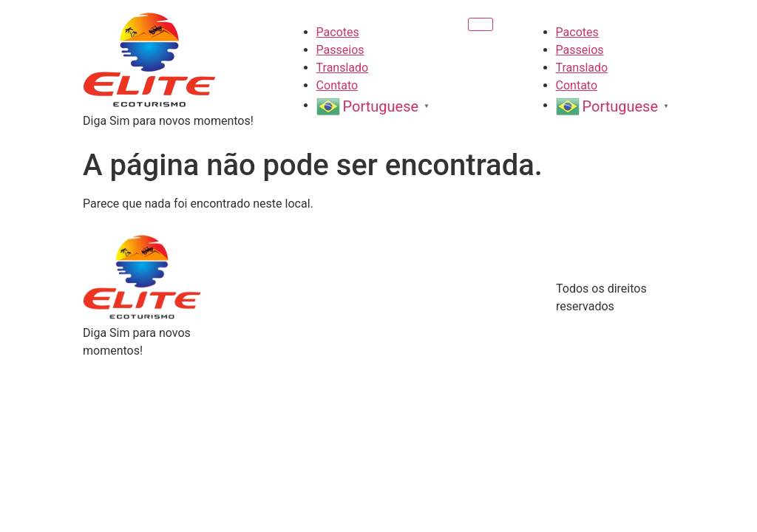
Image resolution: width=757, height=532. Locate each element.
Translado (343, 68)
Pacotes (338, 32)
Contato (337, 85)
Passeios (340, 50)
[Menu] (481, 24)
